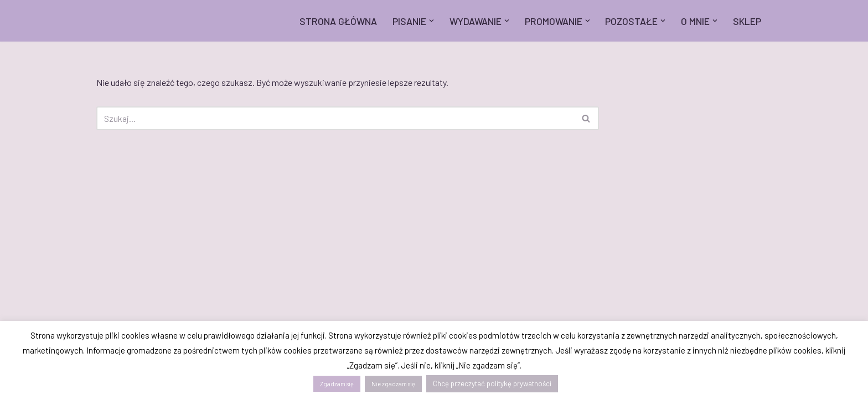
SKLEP (747, 21)
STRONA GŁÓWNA (338, 21)
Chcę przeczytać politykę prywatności (492, 383)
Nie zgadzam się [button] (393, 384)
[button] (432, 21)
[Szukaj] (335, 118)
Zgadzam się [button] (337, 384)
